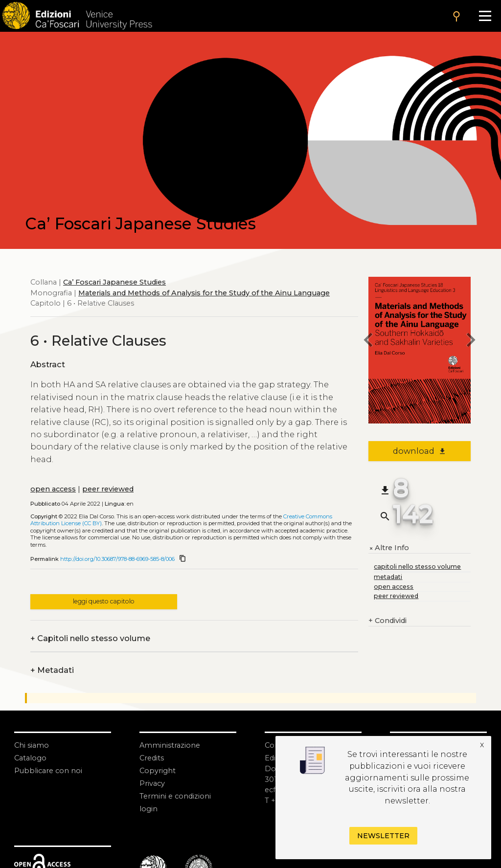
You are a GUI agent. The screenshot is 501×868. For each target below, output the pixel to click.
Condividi (387, 621)
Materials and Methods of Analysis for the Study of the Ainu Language (204, 293)
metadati (388, 577)
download (420, 451)
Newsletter (383, 836)
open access (53, 489)
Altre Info (389, 548)
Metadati (52, 670)
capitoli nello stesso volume (417, 567)
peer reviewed (108, 489)
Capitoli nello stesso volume (90, 639)
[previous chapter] (368, 341)
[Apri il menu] (485, 16)
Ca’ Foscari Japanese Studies (114, 282)
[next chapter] (471, 341)
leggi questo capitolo (104, 601)
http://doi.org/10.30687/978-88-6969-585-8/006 (117, 559)
